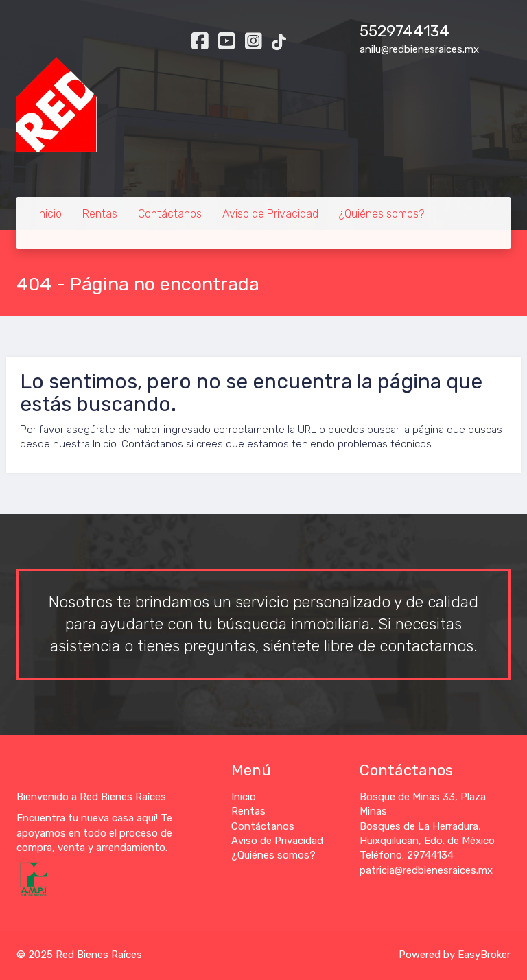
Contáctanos (170, 214)
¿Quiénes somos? (382, 214)
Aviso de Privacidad (270, 214)
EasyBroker (484, 955)
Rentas (100, 214)
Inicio (49, 214)
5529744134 (405, 31)
